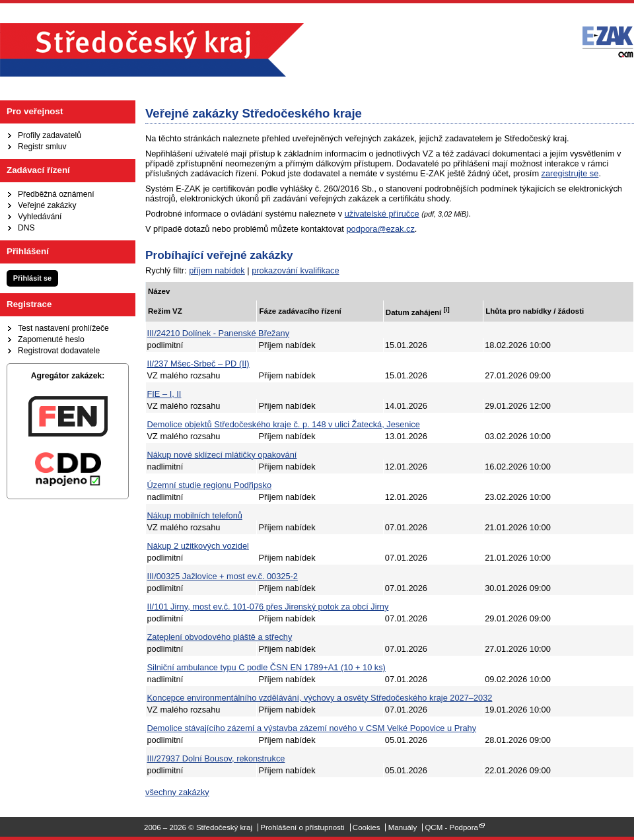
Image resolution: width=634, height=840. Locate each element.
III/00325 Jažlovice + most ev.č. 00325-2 (223, 576)
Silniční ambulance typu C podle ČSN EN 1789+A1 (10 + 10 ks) (266, 667)
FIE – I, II (164, 394)
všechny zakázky (177, 792)
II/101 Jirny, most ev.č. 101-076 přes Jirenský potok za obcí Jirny (268, 607)
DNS (26, 228)
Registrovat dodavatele (59, 351)
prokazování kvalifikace (295, 270)
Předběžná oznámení (56, 194)
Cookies (367, 827)
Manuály (403, 827)
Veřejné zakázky (47, 205)
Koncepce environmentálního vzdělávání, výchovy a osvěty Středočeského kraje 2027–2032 (320, 698)
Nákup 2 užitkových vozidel (198, 546)
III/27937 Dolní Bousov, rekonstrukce (216, 758)
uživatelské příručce (382, 214)
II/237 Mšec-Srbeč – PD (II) (198, 364)
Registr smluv (42, 147)
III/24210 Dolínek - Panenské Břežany (219, 333)
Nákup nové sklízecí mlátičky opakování (222, 455)
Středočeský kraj (152, 50)
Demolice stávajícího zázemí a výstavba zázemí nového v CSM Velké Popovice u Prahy (312, 728)
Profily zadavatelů (50, 135)
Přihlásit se (32, 278)
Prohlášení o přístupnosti (302, 827)
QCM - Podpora (451, 827)
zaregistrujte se (570, 173)
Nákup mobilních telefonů (195, 515)
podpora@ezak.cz (380, 229)
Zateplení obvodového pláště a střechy (220, 637)
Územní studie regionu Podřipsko (210, 485)
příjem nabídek (217, 270)
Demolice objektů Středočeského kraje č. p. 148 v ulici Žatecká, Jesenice (284, 424)
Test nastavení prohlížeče (63, 328)
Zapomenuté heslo (51, 339)
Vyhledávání (40, 217)
